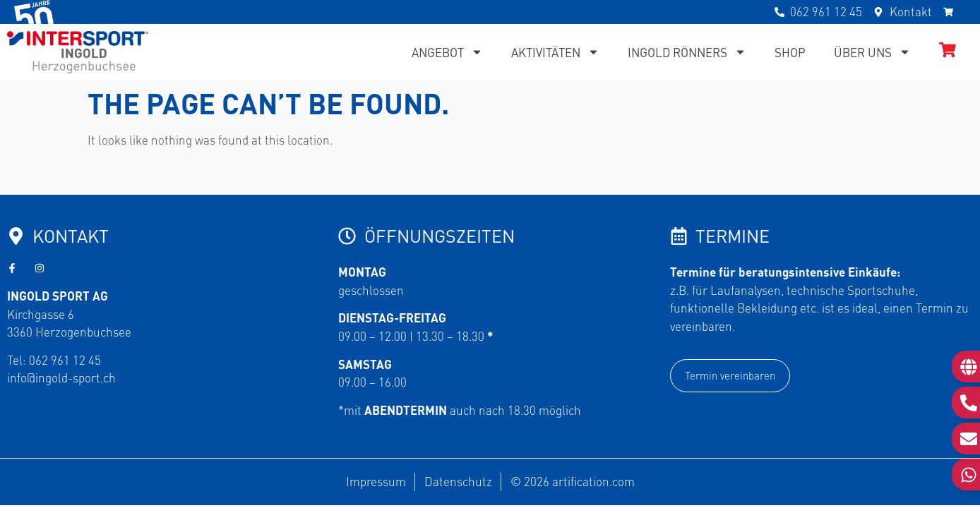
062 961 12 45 (65, 360)
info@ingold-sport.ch (61, 377)
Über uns (872, 52)
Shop (790, 52)
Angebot (447, 52)
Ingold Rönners (687, 52)
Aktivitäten (555, 52)
